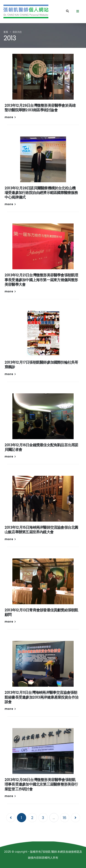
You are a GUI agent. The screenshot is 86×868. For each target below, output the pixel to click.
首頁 (6, 32)
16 (65, 818)
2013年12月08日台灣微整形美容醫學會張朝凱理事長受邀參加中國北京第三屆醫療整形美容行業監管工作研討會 (41, 784)
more (10, 117)
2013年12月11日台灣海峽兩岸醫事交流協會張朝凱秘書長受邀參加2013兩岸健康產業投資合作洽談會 (42, 697)
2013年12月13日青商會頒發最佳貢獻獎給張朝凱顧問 (41, 612)
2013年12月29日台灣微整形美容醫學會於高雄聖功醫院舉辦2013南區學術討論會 (40, 108)
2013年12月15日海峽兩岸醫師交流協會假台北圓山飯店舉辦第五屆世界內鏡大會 (41, 530)
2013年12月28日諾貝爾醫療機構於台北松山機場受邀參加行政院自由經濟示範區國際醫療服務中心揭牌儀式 (41, 193)
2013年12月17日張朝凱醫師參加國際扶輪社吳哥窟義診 (41, 365)
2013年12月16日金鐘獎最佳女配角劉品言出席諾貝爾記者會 (41, 447)
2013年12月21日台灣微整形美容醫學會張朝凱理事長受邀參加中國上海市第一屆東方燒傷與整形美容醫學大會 (41, 280)
